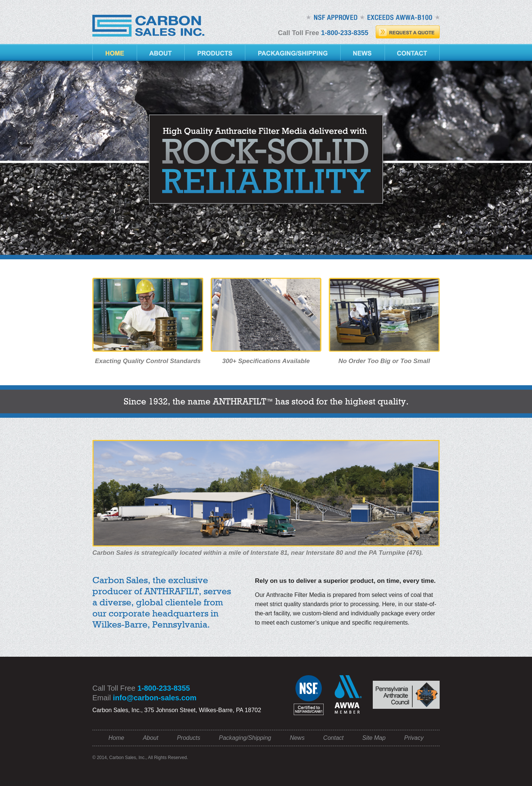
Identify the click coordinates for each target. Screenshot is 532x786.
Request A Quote (408, 32)
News (363, 52)
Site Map (374, 738)
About (161, 52)
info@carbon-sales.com (155, 698)
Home (115, 52)
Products (215, 52)
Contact (412, 52)
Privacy (414, 738)
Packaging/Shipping (293, 52)
